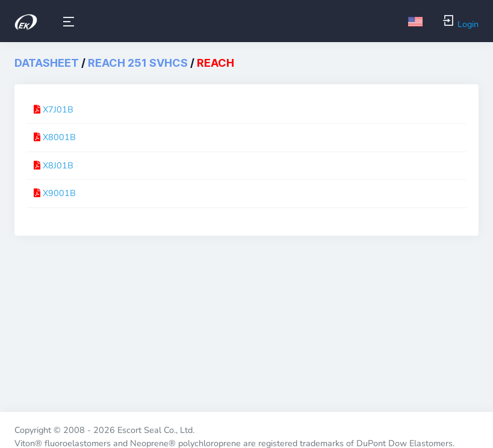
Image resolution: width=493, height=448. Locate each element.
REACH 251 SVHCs (138, 63)
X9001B (59, 193)
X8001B (59, 137)
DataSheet (47, 63)
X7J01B (58, 109)
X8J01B (58, 165)
